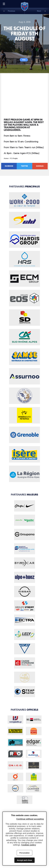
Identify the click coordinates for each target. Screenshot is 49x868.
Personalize (25, 853)
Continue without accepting (30, 819)
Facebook (9, 166)
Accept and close (24, 860)
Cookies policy (29, 845)
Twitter (24, 166)
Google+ (40, 166)
